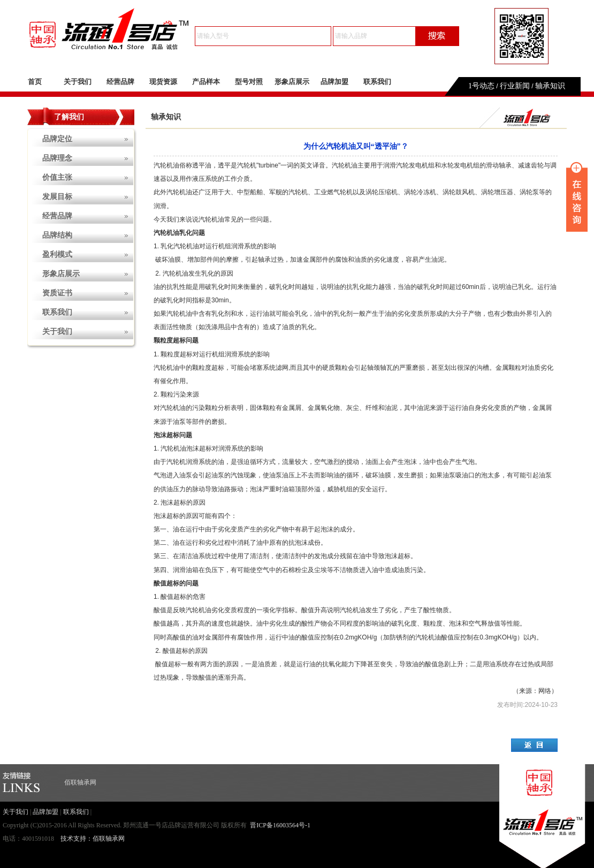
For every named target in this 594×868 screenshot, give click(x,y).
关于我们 (78, 82)
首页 (35, 82)
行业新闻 (515, 86)
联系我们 (377, 82)
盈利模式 (57, 254)
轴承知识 (550, 86)
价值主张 (57, 177)
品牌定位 (57, 139)
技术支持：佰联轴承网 (93, 839)
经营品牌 (120, 82)
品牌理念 (57, 158)
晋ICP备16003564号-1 (280, 825)
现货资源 (163, 82)
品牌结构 (57, 235)
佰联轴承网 (80, 782)
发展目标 (57, 197)
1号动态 (481, 86)
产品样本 (206, 82)
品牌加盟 (334, 82)
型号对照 (249, 82)
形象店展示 (292, 82)
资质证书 (57, 293)
